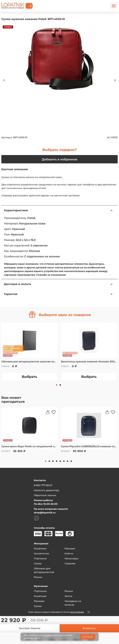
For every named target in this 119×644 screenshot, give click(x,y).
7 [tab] (68, 461)
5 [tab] (60, 461)
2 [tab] (60, 385)
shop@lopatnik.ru (45, 513)
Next (115, 80)
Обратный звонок (45, 495)
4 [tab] (57, 461)
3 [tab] (53, 461)
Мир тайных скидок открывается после (56, 612)
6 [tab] (64, 461)
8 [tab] (71, 461)
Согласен (88, 637)
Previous (4, 80)
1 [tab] (57, 385)
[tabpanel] (29, 352)
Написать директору (47, 490)
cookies (48, 635)
